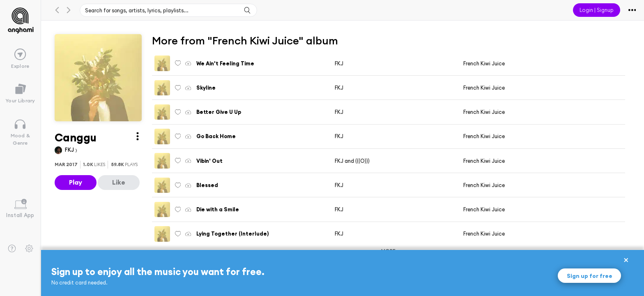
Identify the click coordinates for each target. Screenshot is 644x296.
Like (119, 182)
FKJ (70, 150)
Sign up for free (590, 276)
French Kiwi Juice (484, 63)
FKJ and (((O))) (352, 161)
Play (76, 182)
